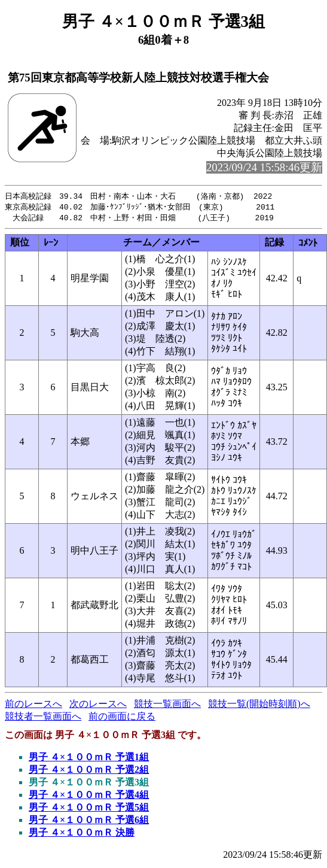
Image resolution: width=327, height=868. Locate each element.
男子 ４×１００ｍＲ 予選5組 (89, 809)
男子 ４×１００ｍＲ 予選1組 (89, 759)
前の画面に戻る (122, 718)
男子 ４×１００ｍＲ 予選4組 (89, 796)
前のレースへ (33, 705)
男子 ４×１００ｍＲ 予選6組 (89, 822)
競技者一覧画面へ (43, 718)
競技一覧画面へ (167, 705)
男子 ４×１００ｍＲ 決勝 (82, 834)
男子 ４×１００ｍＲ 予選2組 (89, 771)
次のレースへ (98, 705)
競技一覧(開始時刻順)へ (259, 705)
